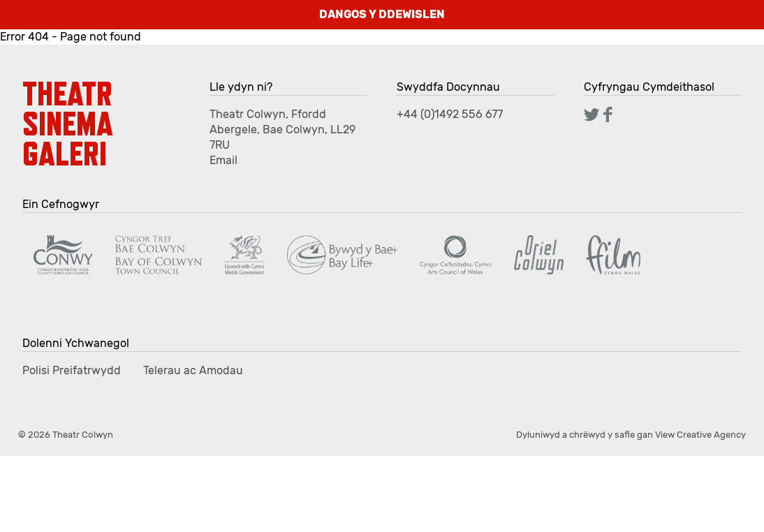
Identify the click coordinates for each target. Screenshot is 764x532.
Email (223, 160)
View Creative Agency (700, 435)
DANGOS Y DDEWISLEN (382, 14)
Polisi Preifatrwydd (72, 370)
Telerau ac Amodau (193, 370)
